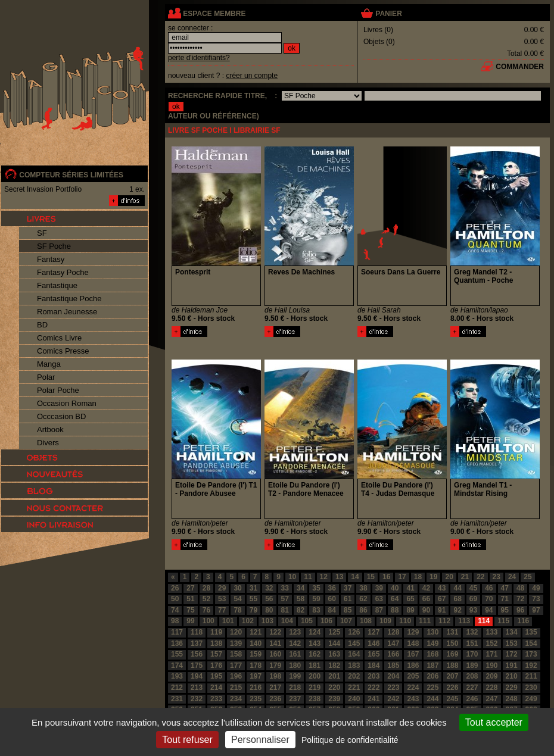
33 (285, 588)
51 (190, 599)
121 (256, 632)
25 (527, 577)
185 (393, 666)
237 (295, 699)
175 (197, 666)
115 (503, 621)
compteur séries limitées (71, 175)
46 (489, 588)
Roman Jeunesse (67, 312)
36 (332, 588)
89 (410, 610)
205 (413, 676)
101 (228, 621)
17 (402, 577)
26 (175, 588)
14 (355, 577)
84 (332, 610)
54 (237, 599)
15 (371, 577)
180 (295, 666)
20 (449, 577)
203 (374, 676)
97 (536, 610)
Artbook (50, 429)
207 (452, 676)
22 (480, 577)
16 (386, 577)
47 (505, 588)
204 (393, 676)
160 (275, 654)
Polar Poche (58, 390)
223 (393, 688)
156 (197, 654)
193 (177, 676)
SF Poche (54, 246)
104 (287, 621)
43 (442, 588)
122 (275, 632)
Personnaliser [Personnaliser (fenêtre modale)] (260, 740)
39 (379, 588)
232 (197, 699)
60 (332, 599)
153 (512, 643)
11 (308, 577)
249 (531, 699)
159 (256, 654)
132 (472, 632)
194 (197, 676)
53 (222, 599)
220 (334, 688)
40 (395, 588)
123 (295, 632)
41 (410, 588)
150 (452, 643)
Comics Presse (63, 351)
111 (425, 621)
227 (472, 688)
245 (452, 699)
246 (472, 699)
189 (472, 666)
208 (472, 676)
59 (316, 599)
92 (457, 610)
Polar (46, 377)
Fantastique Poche (69, 299)
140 (256, 643)
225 (432, 688)
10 (292, 577)
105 (307, 621)
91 (442, 610)
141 (275, 643)
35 (316, 588)
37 (348, 588)
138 (216, 643)
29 (222, 588)
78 (237, 610)
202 (354, 676)
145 (354, 643)
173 (531, 654)
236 (275, 699)
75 (190, 610)
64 (395, 599)
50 (175, 599)
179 (275, 666)
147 (393, 643)
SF (42, 233)
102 (248, 621)
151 (472, 643)
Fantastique (57, 285)
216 (256, 688)
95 (505, 610)
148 (413, 643)
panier (388, 14)
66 (426, 599)
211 (531, 676)
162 (315, 654)
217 (275, 688)
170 (472, 654)
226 (452, 688)
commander (520, 67)
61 (348, 599)
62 (363, 599)
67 (442, 599)
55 (253, 599)
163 (334, 654)
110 (405, 621)
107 (346, 621)
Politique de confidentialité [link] (350, 740)
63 (379, 599)
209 (492, 676)
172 (512, 654)
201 (334, 676)
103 (267, 621)
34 (301, 588)
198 (275, 676)
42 (426, 588)
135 (531, 632)
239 (334, 699)
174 (177, 666)
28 (206, 588)
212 (177, 688)
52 (206, 599)
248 (512, 699)
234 (236, 699)
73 (536, 599)
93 (473, 610)
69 (473, 599)
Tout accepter (494, 722)
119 (216, 632)
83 (316, 610)
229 (512, 688)
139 (236, 643)
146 (374, 643)
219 (315, 688)
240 (354, 699)
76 (206, 610)
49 (536, 588)
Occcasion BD (61, 416)
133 (492, 632)
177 (236, 666)
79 (253, 610)
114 (484, 621)
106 (326, 621)
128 (393, 632)
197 (256, 676)
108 (366, 621)
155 (177, 654)
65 (410, 599)
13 (339, 577)
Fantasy (51, 259)
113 (464, 621)
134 (512, 632)
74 (175, 610)
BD (42, 325)
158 (236, 654)
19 (433, 577)
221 (354, 688)
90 (426, 610)
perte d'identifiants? (199, 58)
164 (354, 654)
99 (190, 621)
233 (216, 699)
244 (432, 699)
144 (334, 643)
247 (492, 699)
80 (269, 610)
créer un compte (252, 76)
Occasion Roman (67, 403)
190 (492, 666)
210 (512, 676)
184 (374, 666)
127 (374, 632)
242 (393, 699)
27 (190, 588)
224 (413, 688)
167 (413, 654)
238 (315, 699)
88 (395, 610)
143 (315, 643)
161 (295, 654)
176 (216, 666)
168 (432, 654)
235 (256, 699)
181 (315, 666)
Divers (48, 443)
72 (520, 599)
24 (512, 577)
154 (531, 643)
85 (348, 610)
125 (334, 632)
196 (236, 676)
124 (315, 632)
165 (374, 654)
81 (285, 610)
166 (393, 654)
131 (452, 632)
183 (354, 666)
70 (489, 599)
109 (385, 621)
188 (452, 666)
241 (374, 699)
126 (354, 632)
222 (374, 688)
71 (505, 599)
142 (295, 643)
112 (444, 621)
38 (363, 588)
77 (222, 610)
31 (253, 588)
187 (432, 666)
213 (197, 688)
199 (295, 676)
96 (520, 610)
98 (175, 621)
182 (334, 666)
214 (216, 688)
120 (236, 632)
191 (512, 666)
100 (208, 621)
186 (413, 666)
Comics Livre (59, 338)
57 (285, 599)
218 (295, 688)
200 (315, 676)
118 (197, 632)
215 (236, 688)
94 (489, 610)
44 (457, 588)
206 (432, 676)
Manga (49, 364)
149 (432, 643)
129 (413, 632)
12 (324, 577)
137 (197, 643)
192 (531, 666)
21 (465, 577)
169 (452, 654)
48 (520, 588)
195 (216, 676)
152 (492, 643)
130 (432, 632)
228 (492, 688)
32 (269, 588)
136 (177, 643)
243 (413, 699)
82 (301, 610)
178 (256, 666)
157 (216, 654)
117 (177, 632)
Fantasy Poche (63, 272)
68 (457, 599)
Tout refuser (187, 740)
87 (379, 610)
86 (363, 610)
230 (531, 688)
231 (177, 699)
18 (418, 577)
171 (492, 654)
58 (301, 599)
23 (497, 577)
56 (269, 599)
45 (473, 588)
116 (523, 621)
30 (237, 588)
